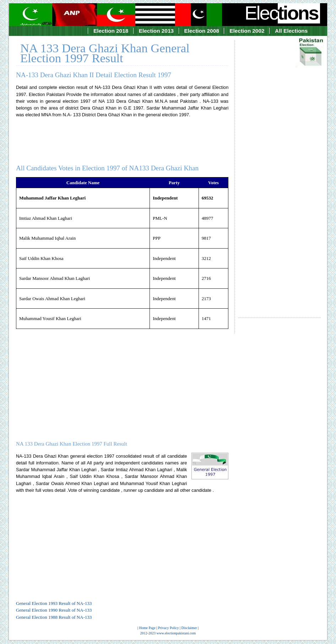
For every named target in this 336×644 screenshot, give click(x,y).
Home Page (147, 628)
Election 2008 (202, 31)
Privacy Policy (169, 628)
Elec (282, 13)
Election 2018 (111, 31)
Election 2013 (156, 31)
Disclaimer (189, 628)
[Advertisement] (279, 172)
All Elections (291, 31)
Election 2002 (247, 31)
